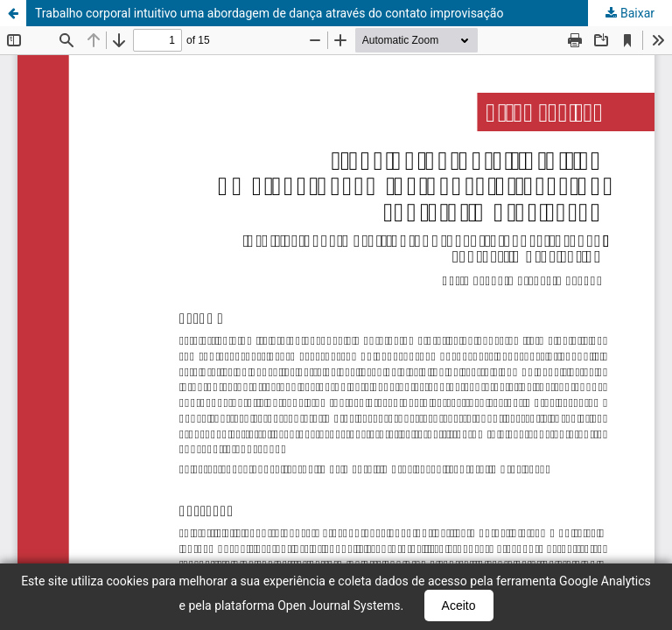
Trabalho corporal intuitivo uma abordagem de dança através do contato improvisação (269, 13)
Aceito (459, 605)
